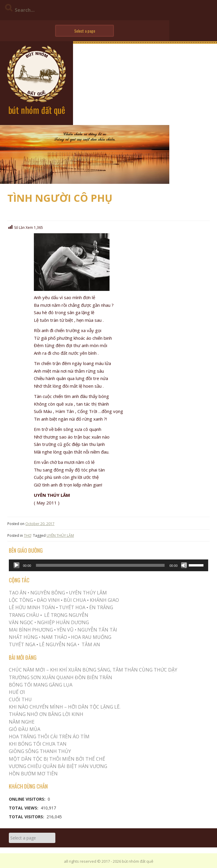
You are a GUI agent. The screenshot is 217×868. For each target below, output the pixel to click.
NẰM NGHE (22, 722)
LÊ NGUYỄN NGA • (59, 644)
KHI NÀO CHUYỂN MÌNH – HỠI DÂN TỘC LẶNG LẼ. (65, 707)
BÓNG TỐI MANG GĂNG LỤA (41, 685)
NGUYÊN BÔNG (48, 593)
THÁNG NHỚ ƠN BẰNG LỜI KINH (46, 714)
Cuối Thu (20, 699)
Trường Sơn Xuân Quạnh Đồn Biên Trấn (61, 677)
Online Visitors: (28, 799)
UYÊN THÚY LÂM (60, 535)
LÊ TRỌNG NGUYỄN (66, 615)
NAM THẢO (54, 637)
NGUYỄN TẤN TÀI (97, 630)
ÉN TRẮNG (101, 607)
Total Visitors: (27, 817)
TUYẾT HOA (72, 607)
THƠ (28, 535)
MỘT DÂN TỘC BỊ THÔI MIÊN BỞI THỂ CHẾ (57, 759)
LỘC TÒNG (21, 600)
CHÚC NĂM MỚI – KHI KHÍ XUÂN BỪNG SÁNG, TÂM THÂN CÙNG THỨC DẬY (93, 670)
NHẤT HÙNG (23, 637)
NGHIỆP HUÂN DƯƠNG (63, 622)
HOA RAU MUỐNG (91, 637)
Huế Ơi (17, 692)
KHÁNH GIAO (104, 600)
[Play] (16, 565)
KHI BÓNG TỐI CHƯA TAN (38, 744)
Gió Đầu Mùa (25, 729)
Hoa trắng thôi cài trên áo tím (49, 737)
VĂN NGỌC (22, 622)
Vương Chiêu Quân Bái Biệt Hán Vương (58, 766)
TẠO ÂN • (19, 593)
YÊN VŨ (65, 630)
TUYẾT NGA (23, 644)
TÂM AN (91, 644)
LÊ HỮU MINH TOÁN (32, 607)
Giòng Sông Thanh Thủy (40, 751)
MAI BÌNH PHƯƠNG (31, 630)
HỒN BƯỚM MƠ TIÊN (33, 774)
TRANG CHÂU (24, 615)
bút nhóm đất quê (37, 110)
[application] (108, 565)
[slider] (100, 565)
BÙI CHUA (75, 600)
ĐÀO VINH (48, 600)
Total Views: (24, 808)
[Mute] (184, 565)
